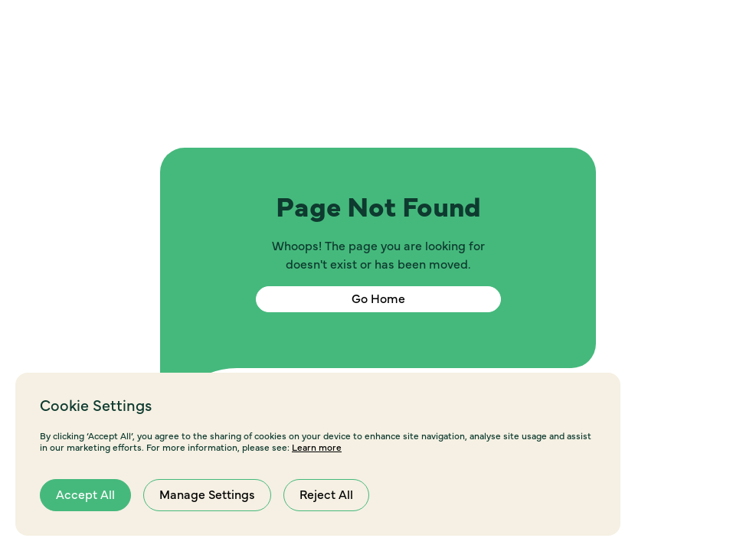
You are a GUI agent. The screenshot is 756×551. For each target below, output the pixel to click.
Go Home (378, 299)
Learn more (317, 448)
